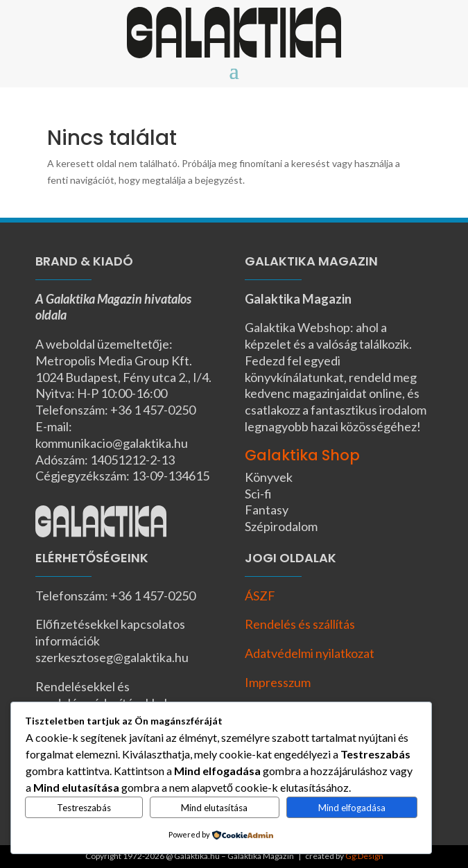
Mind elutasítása (214, 808)
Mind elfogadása (352, 808)
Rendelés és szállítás (300, 624)
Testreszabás (84, 808)
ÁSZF (260, 596)
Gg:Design (364, 856)
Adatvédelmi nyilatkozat (310, 653)
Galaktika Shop (302, 455)
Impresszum (278, 682)
